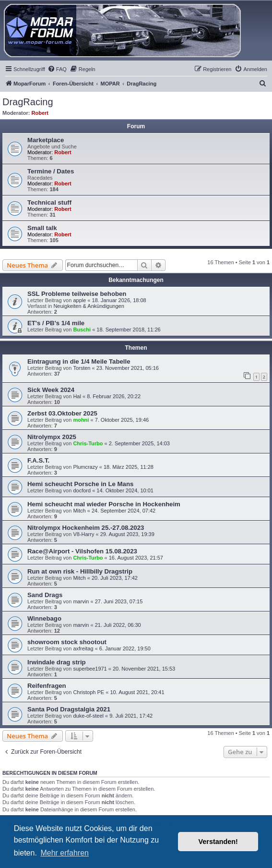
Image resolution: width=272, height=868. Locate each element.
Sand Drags (45, 595)
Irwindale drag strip (57, 662)
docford (82, 490)
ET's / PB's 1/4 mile (56, 323)
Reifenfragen (47, 686)
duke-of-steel (88, 716)
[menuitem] (57, 69)
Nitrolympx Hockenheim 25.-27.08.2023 (86, 528)
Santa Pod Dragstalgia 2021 (69, 709)
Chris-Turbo (88, 443)
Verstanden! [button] (218, 842)
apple (79, 300)
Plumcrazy (85, 467)
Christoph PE (89, 692)
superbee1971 (90, 669)
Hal (77, 396)
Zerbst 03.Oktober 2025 (62, 413)
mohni (81, 420)
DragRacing (28, 102)
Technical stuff (49, 202)
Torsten (82, 368)
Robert (40, 113)
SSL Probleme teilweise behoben (77, 294)
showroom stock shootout (67, 642)
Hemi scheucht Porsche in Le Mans (80, 484)
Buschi (82, 330)
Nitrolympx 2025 (52, 437)
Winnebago (44, 618)
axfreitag (83, 648)
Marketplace (46, 140)
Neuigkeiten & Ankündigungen (89, 306)
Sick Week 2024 (51, 390)
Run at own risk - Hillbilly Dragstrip (80, 571)
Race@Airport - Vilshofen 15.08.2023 (82, 551)
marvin (81, 601)
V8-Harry (83, 534)
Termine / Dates (51, 171)
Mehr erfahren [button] (65, 853)
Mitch (79, 511)
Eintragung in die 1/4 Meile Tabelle (79, 361)
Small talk (42, 228)
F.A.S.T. (38, 460)
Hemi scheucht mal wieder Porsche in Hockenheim (104, 504)
